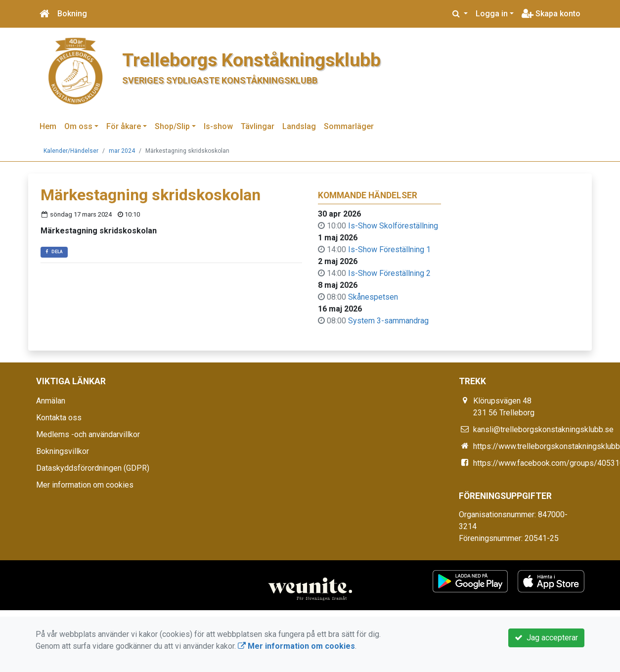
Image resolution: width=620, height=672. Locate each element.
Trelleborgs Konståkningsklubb (251, 60)
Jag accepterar (546, 638)
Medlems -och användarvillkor (88, 434)
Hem (48, 126)
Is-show (218, 126)
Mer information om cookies (85, 485)
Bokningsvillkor (63, 451)
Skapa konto (551, 14)
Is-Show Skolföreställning (393, 226)
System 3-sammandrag (388, 321)
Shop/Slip (172, 126)
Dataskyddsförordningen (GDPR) (93, 468)
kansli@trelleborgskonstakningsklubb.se (543, 429)
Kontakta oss (59, 418)
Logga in (492, 14)
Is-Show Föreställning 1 (389, 249)
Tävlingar (258, 126)
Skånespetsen (373, 297)
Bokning (72, 14)
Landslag (299, 126)
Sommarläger (349, 126)
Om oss (78, 126)
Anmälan (51, 401)
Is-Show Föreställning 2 (389, 273)
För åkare (124, 126)
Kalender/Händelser (71, 151)
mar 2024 (122, 151)
